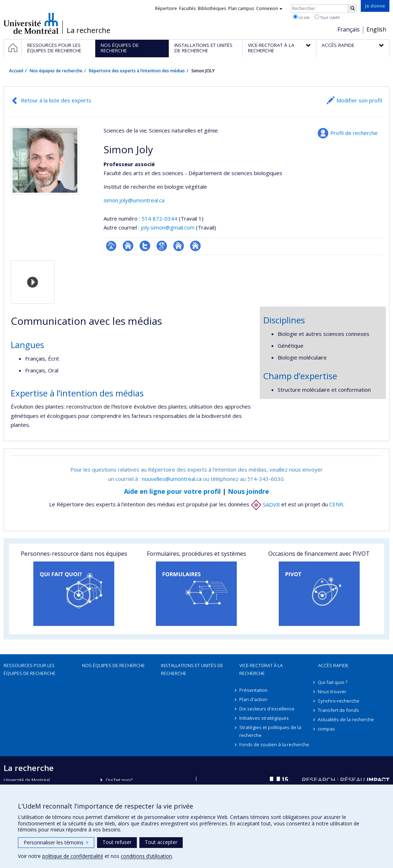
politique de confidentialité (73, 856)
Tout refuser (117, 842)
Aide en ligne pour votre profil (172, 491)
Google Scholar (162, 246)
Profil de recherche (354, 133)
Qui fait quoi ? (333, 682)
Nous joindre (248, 491)
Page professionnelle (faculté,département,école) (111, 246)
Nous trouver (332, 691)
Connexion (269, 8)
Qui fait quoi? (119, 780)
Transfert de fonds (339, 710)
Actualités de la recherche (346, 719)
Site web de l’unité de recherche (128, 246)
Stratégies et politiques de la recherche (270, 731)
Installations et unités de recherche (192, 669)
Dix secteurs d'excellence (267, 709)
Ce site (301, 17)
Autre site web (179, 246)
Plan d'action (253, 699)
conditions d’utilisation (146, 856)
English (376, 29)
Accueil (16, 71)
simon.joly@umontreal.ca (134, 200)
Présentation (253, 690)
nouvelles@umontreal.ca (172, 479)
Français (349, 29)
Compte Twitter (145, 246)
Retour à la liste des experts (56, 100)
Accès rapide (333, 665)
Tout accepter (161, 842)
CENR (336, 505)
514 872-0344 (160, 218)
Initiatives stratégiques (264, 718)
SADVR (265, 505)
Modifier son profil (359, 100)
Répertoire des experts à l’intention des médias (137, 71)
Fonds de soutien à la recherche (274, 744)
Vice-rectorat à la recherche (261, 669)
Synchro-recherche (339, 701)
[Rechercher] (353, 9)
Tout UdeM (327, 17)
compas (327, 729)
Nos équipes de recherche (56, 71)
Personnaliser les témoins (56, 842)
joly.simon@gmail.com (168, 227)
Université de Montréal (31, 23)
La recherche (88, 30)
